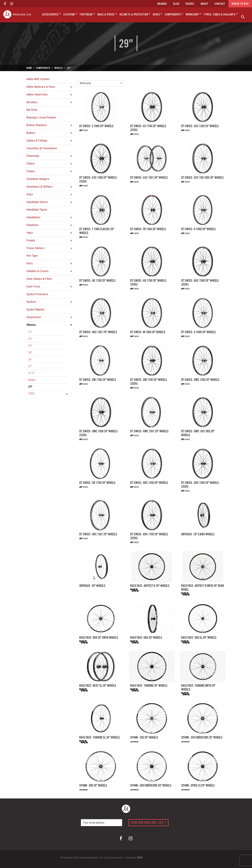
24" (30, 353)
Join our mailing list (149, 823)
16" (30, 339)
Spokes (31, 302)
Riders (190, 4)
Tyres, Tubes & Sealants (221, 14)
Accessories (52, 14)
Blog (176, 4)
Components (174, 14)
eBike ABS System (38, 79)
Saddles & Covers (37, 271)
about (204, 4)
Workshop (193, 14)
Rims (30, 263)
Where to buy (240, 4)
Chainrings (33, 156)
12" (30, 332)
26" (30, 359)
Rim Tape (32, 256)
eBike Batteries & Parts (41, 87)
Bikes (158, 14)
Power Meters (35, 248)
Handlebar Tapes (37, 210)
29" (30, 387)
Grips (30, 194)
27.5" (31, 373)
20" (30, 346)
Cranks (31, 171)
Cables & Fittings (37, 141)
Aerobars (32, 102)
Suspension (34, 317)
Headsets (32, 225)
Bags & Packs (107, 14)
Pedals (31, 240)
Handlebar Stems (37, 202)
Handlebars (33, 217)
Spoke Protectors (37, 294)
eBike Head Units (37, 95)
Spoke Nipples (36, 309)
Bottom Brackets (37, 125)
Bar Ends (32, 110)
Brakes (31, 133)
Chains (31, 164)
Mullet (32, 380)
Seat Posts (33, 287)
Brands (162, 4)
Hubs (30, 233)
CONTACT (220, 4)
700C (31, 394)
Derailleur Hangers (38, 179)
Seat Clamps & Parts (39, 279)
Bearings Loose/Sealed (41, 117)
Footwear (87, 14)
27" (30, 366)
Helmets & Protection (135, 14)
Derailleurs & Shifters (40, 187)
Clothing (70, 14)
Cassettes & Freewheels (42, 148)
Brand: (82, 77)
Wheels (31, 325)
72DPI (140, 858)
